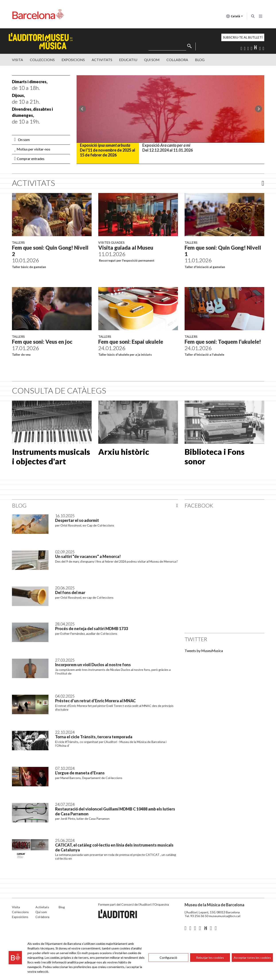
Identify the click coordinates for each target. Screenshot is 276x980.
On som (22, 140)
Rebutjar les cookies (210, 958)
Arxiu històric (124, 452)
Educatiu (128, 60)
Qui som (41, 912)
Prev (82, 109)
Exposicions (73, 60)
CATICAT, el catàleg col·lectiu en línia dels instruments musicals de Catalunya (114, 847)
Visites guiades (111, 242)
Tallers (18, 242)
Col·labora (177, 60)
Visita (17, 60)
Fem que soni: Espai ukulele (131, 342)
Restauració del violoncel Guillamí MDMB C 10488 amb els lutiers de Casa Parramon (115, 811)
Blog (200, 60)
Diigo (256, 47)
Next (259, 109)
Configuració (168, 958)
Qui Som (152, 60)
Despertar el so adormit (77, 520)
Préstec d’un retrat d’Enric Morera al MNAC (95, 701)
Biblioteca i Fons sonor (215, 456)
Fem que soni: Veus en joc (42, 342)
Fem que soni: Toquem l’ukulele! (223, 342)
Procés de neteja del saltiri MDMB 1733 (92, 629)
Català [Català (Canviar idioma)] (235, 17)
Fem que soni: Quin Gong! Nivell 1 (223, 251)
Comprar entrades (29, 159)
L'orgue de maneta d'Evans (80, 773)
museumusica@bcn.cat (225, 916)
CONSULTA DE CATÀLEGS (59, 390)
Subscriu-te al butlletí (243, 37)
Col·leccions (42, 60)
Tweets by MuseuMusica (204, 651)
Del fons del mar (70, 592)
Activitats (102, 60)
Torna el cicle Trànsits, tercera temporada (94, 737)
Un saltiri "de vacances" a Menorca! (88, 556)
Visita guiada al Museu (126, 248)
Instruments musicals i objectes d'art (51, 456)
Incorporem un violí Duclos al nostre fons (93, 665)
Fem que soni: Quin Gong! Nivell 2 (50, 251)
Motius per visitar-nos (32, 149)
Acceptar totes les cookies (252, 958)
